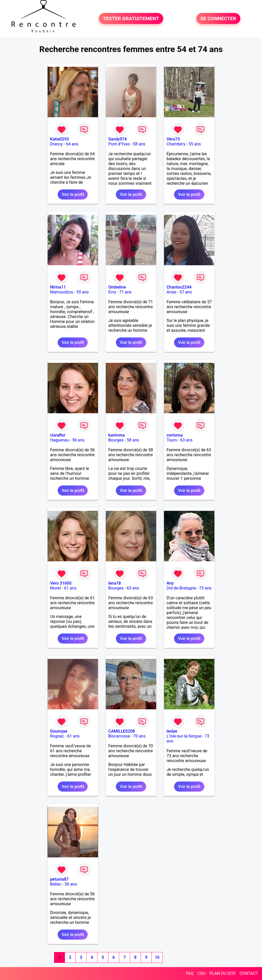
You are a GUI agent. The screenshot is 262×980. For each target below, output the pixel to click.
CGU (201, 973)
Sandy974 (118, 139)
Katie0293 (60, 139)
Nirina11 (58, 287)
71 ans (125, 292)
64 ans (72, 144)
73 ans (205, 588)
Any (170, 583)
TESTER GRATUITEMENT (131, 19)
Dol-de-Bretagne (181, 588)
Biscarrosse (119, 736)
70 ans (139, 736)
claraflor (58, 435)
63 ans (186, 440)
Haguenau (60, 440)
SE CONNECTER (218, 19)
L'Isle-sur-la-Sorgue (184, 736)
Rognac (57, 736)
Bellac (56, 884)
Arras (171, 292)
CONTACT (249, 973)
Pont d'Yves (119, 144)
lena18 (115, 583)
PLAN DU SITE (223, 973)
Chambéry (176, 144)
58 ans (139, 144)
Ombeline (117, 287)
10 (157, 957)
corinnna (175, 435)
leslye (172, 731)
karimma (117, 435)
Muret (56, 588)
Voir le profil (73, 194)
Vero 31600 (61, 583)
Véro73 (173, 139)
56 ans (78, 440)
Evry (112, 292)
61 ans (70, 588)
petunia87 (59, 879)
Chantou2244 (179, 287)
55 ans (195, 144)
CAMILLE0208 (122, 731)
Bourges (116, 440)
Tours (172, 440)
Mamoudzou (62, 292)
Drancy (57, 144)
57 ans (186, 292)
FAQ (190, 973)
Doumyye (59, 731)
